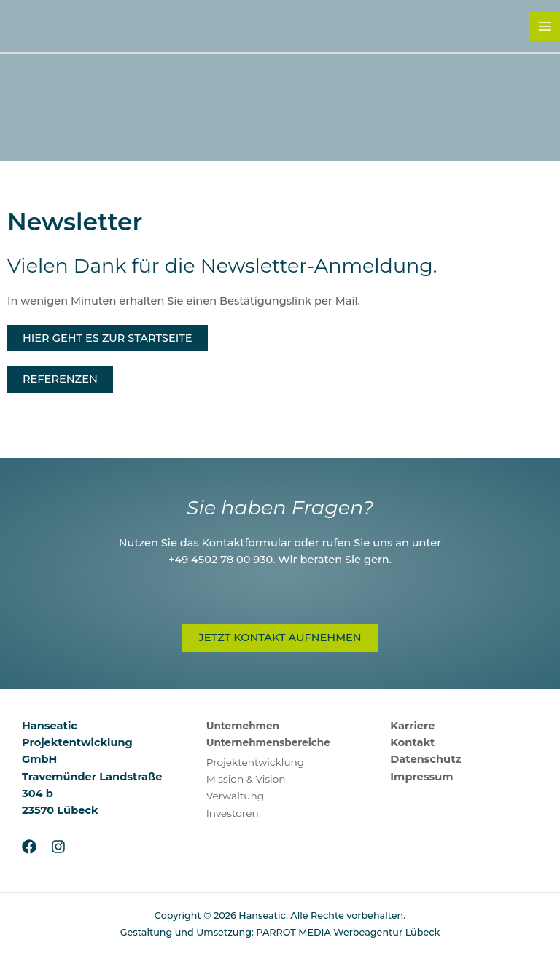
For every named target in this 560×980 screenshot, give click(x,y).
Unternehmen (243, 726)
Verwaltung (235, 796)
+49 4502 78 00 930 (221, 560)
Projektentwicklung (256, 762)
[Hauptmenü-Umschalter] (545, 26)
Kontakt (412, 742)
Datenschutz (425, 759)
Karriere (412, 726)
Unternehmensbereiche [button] (268, 742)
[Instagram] (58, 847)
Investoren (233, 813)
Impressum (421, 777)
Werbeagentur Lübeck (386, 932)
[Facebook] (29, 847)
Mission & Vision (246, 779)
